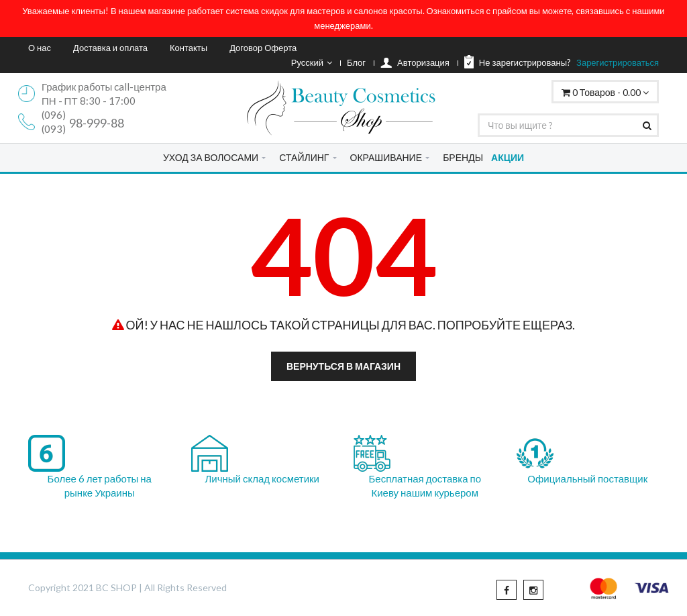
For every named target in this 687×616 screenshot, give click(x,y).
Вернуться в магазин (343, 366)
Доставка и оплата (110, 48)
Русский (312, 62)
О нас (40, 48)
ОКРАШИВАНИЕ (386, 157)
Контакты (189, 48)
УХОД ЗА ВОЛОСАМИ (211, 157)
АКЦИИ (508, 157)
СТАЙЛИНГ (304, 157)
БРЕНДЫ (463, 157)
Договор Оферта (263, 48)
